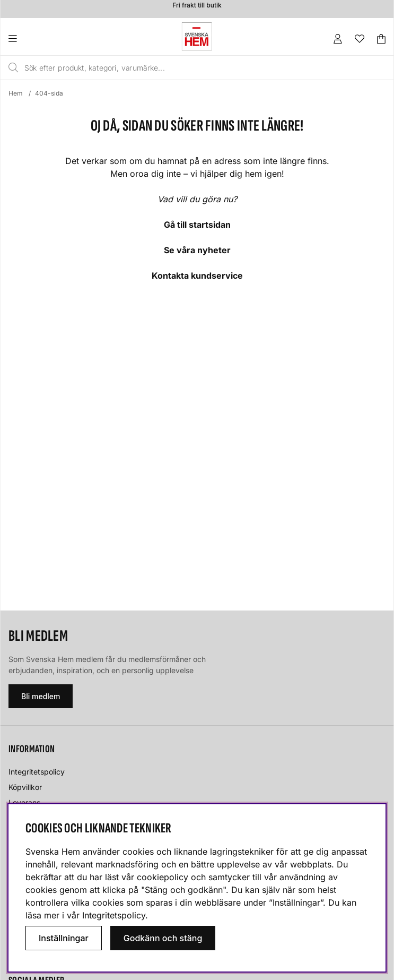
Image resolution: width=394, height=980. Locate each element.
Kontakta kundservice (197, 276)
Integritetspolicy (37, 772)
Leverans (24, 802)
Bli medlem (41, 696)
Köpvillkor (25, 787)
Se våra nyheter (197, 250)
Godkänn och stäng (163, 938)
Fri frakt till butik (197, 7)
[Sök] (173, 68)
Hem (16, 93)
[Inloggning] (338, 39)
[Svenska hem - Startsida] (197, 37)
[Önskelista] (360, 39)
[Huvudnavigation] (34, 39)
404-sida (49, 93)
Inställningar (64, 938)
